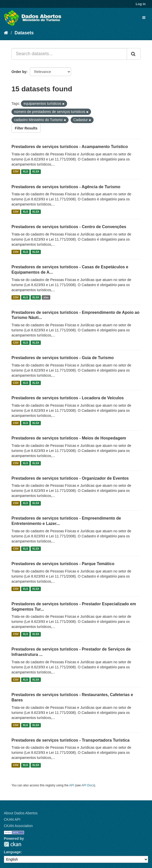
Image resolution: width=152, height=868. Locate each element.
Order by (19, 72)
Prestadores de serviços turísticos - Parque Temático (63, 564)
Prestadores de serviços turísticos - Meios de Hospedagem (69, 438)
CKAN (12, 844)
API (72, 785)
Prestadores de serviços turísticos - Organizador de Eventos (70, 478)
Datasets (24, 33)
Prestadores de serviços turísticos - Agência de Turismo (66, 187)
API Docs (88, 785)
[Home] (6, 33)
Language (12, 852)
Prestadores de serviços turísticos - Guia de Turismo (63, 358)
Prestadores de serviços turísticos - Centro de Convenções (69, 227)
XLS (25, 172)
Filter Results (26, 128)
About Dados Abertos (21, 813)
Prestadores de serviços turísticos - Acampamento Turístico (70, 147)
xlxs (46, 297)
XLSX (36, 172)
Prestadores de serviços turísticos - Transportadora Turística (71, 740)
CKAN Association (18, 826)
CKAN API (12, 819)
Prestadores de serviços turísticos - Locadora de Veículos (68, 398)
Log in (141, 4)
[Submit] (134, 54)
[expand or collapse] (144, 18)
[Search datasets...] (69, 54)
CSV (16, 172)
